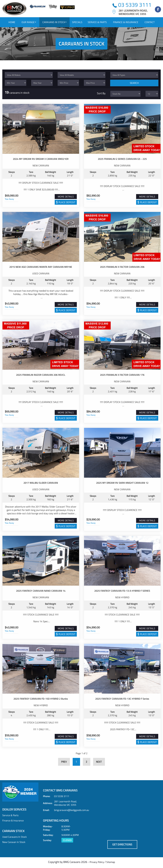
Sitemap (111, 863)
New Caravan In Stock (14, 843)
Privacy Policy (97, 863)
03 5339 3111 (132, 5)
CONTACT (150, 22)
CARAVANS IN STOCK (54, 22)
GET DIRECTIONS (122, 846)
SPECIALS (77, 22)
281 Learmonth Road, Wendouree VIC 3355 (65, 804)
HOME (12, 22)
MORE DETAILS (66, 198)
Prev (64, 763)
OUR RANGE (29, 22)
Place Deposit (67, 204)
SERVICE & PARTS (97, 22)
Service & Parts (10, 816)
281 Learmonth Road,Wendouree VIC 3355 (133, 12)
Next (99, 763)
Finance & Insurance (13, 822)
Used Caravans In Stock (15, 838)
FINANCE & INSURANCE (126, 22)
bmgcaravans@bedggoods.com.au (72, 811)
